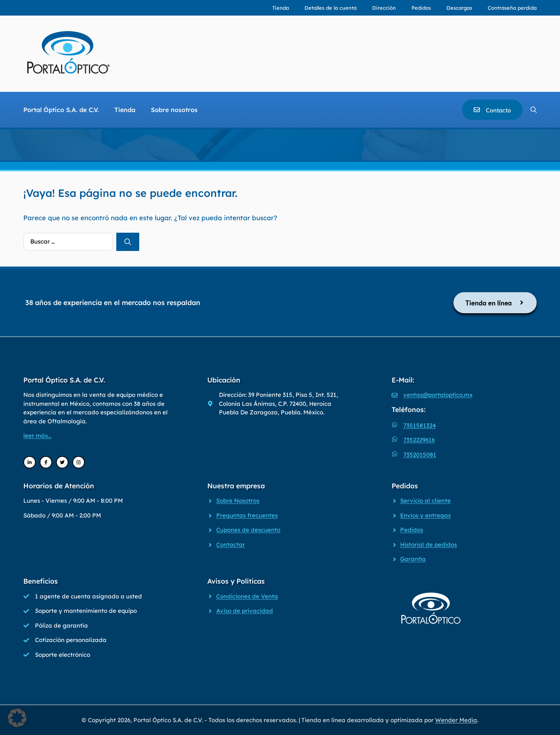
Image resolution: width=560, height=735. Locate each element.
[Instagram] (79, 462)
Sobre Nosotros (238, 501)
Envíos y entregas (425, 515)
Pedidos (421, 8)
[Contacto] (492, 110)
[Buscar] (128, 242)
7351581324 (420, 425)
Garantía (413, 559)
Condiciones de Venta (247, 596)
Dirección (384, 8)
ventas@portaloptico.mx (438, 395)
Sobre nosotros (174, 110)
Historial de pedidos (429, 545)
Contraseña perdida (512, 8)
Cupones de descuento (248, 530)
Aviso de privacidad (245, 611)
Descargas (459, 8)
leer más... (37, 436)
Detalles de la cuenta (331, 8)
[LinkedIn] (30, 462)
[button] (17, 718)
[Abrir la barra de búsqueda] (534, 110)
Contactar (231, 545)
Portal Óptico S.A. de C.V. (61, 110)
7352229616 (419, 440)
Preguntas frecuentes (247, 515)
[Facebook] (46, 462)
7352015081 (420, 455)
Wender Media (456, 720)
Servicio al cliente (425, 501)
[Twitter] (62, 462)
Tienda (281, 8)
